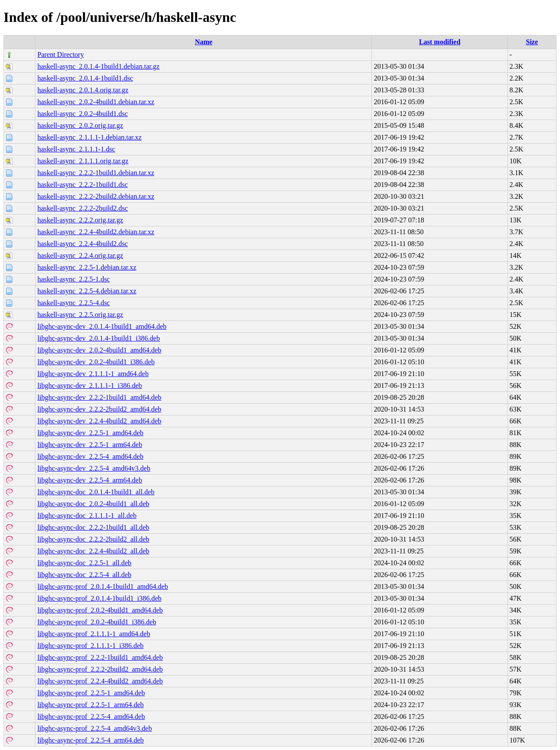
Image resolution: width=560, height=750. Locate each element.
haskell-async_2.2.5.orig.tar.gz (80, 315)
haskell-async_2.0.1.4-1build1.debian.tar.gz (98, 66)
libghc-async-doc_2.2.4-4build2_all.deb (93, 551)
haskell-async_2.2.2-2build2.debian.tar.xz (96, 196)
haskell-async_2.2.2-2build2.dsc (82, 208)
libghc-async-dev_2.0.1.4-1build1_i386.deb (98, 338)
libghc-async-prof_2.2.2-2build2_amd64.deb (100, 669)
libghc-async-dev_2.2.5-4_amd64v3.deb (94, 468)
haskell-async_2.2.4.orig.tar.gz (80, 255)
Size (532, 42)
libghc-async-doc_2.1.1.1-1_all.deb (87, 516)
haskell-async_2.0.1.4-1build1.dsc (85, 78)
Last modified (440, 42)
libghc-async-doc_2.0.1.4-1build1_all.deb (96, 492)
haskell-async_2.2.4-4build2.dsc (82, 244)
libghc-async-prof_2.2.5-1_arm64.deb (90, 705)
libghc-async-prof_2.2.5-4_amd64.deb (91, 717)
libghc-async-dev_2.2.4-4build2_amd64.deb (99, 421)
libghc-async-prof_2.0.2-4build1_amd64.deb (100, 610)
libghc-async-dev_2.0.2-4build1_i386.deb (96, 362)
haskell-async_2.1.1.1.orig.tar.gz (83, 161)
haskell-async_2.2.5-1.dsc (73, 279)
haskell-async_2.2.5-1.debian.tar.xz (87, 267)
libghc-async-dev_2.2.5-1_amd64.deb (90, 433)
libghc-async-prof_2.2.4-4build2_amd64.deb (100, 681)
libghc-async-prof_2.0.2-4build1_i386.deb (97, 622)
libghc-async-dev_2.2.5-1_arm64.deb (89, 445)
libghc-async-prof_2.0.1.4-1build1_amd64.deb (103, 586)
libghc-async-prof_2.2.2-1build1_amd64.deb (100, 657)
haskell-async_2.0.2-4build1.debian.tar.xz (96, 102)
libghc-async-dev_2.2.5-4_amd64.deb (90, 456)
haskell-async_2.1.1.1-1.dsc (76, 149)
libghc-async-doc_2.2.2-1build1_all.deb (93, 527)
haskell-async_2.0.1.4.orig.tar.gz (83, 90)
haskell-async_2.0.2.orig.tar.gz (80, 125)
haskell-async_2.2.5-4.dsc (73, 303)
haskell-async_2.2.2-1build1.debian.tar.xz (96, 173)
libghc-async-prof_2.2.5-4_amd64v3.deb (94, 728)
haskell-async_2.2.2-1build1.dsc (82, 185)
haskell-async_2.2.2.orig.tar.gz (80, 220)
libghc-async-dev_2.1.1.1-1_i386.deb (89, 386)
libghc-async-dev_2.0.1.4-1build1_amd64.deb (102, 326)
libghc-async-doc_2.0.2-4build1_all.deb (93, 504)
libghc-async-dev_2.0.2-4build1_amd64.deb (99, 350)
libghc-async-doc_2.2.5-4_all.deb (84, 575)
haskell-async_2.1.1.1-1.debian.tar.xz (89, 137)
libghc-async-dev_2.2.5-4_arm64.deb (89, 480)
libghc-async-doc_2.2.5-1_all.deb (84, 563)
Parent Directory (60, 55)
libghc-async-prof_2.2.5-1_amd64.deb (91, 693)
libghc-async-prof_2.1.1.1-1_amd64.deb (94, 634)
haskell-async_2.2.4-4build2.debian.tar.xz (96, 232)
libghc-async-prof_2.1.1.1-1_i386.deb (90, 646)
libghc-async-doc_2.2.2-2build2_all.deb (93, 539)
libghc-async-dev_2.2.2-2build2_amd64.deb (99, 409)
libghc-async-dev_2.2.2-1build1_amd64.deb (99, 397)
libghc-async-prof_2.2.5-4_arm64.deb (90, 740)
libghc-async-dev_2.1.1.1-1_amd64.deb (93, 374)
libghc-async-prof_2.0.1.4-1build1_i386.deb (99, 598)
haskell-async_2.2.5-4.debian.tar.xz (87, 291)
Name (203, 42)
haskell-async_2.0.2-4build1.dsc (82, 114)
